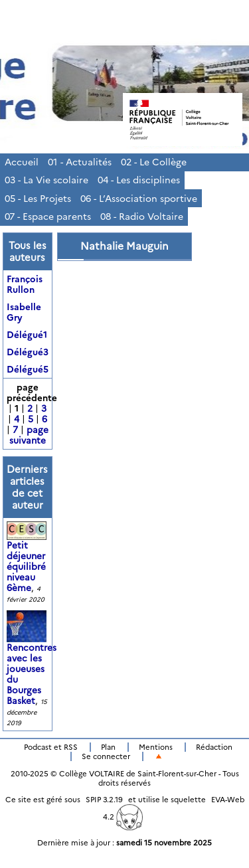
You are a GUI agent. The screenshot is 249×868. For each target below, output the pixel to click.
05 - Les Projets (38, 199)
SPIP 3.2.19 (104, 800)
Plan (108, 747)
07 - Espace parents (48, 217)
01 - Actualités (80, 162)
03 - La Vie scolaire (46, 180)
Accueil (22, 162)
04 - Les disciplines (139, 180)
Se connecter (106, 756)
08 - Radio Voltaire (142, 217)
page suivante (29, 435)
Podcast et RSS (51, 747)
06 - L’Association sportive (139, 199)
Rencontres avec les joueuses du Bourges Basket (32, 663)
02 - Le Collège (154, 162)
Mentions (156, 747)
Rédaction (214, 747)
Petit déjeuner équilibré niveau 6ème (28, 559)
